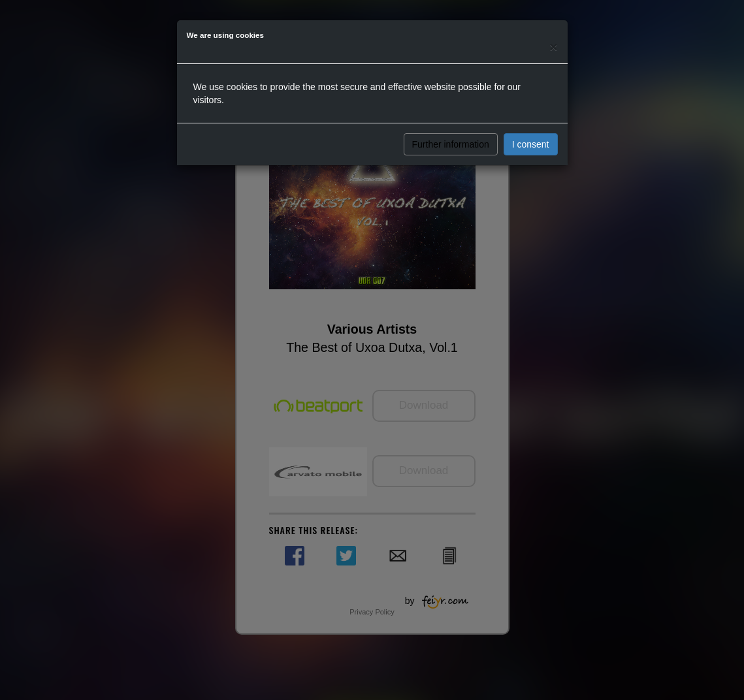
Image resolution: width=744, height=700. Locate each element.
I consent (531, 144)
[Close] (553, 47)
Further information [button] (451, 144)
